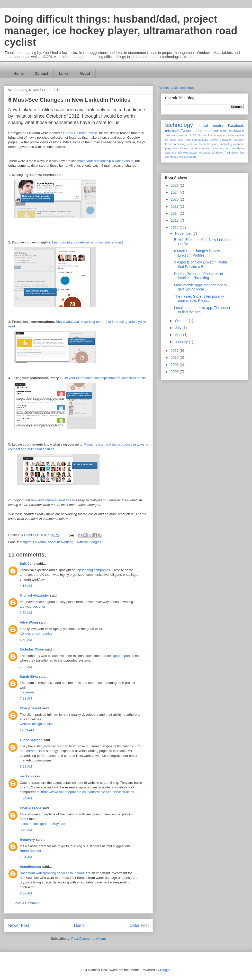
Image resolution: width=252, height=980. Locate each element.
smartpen (238, 148)
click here (184, 140)
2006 (175, 365)
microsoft (172, 131)
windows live (235, 153)
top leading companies (93, 570)
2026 (175, 185)
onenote (239, 144)
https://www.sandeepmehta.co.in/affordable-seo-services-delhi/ (88, 792)
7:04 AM (26, 857)
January (182, 342)
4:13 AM (26, 586)
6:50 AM (26, 640)
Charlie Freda (30, 808)
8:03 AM (26, 893)
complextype (200, 140)
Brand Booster (30, 851)
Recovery (27, 840)
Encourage (215, 135)
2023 (175, 199)
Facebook (236, 126)
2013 (175, 220)
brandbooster (31, 867)
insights (26, 542)
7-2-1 (193, 135)
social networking (60, 542)
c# (167, 140)
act (225, 135)
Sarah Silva (29, 677)
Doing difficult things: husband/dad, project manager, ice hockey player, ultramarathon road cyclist (121, 31)
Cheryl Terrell (30, 708)
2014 (175, 213)
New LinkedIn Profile (82, 133)
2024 (175, 192)
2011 (175, 351)
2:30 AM (26, 613)
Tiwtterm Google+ (88, 542)
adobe (198, 131)
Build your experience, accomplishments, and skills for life (103, 378)
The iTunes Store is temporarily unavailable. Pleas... (199, 299)
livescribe (213, 144)
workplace (172, 157)
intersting (179, 144)
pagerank (171, 148)
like (196, 144)
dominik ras (219, 131)
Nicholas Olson (32, 649)
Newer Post (19, 925)
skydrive (225, 148)
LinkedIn (39, 542)
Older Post (139, 925)
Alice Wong (29, 622)
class (173, 140)
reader (206, 148)
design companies (121, 656)
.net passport (180, 135)
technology (179, 125)
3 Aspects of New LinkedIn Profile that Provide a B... (201, 264)
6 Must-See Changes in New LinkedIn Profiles (197, 253)
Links (64, 73)
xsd (168, 135)
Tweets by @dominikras (176, 88)
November (184, 233)
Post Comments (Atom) (89, 939)
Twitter (186, 131)
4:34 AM (26, 798)
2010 (175, 357)
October (182, 321)
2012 (175, 228)
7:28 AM (26, 698)
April (179, 335)
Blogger (166, 970)
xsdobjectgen (187, 157)
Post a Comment (27, 903)
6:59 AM (26, 766)
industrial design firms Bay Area (43, 824)
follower (239, 140)
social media (211, 126)
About (85, 73)
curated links (36, 751)
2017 (175, 206)
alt (229, 135)
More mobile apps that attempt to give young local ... (200, 287)
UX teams (27, 692)
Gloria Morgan (31, 740)
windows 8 (236, 131)
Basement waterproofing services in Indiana (52, 873)
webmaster (190, 153)
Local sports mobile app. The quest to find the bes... (202, 310)
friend (169, 144)
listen (202, 144)
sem (215, 148)
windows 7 (219, 153)
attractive (238, 135)
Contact (41, 73)
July (179, 328)
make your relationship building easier (105, 161)
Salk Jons (28, 564)
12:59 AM (27, 730)
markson (27, 776)
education (226, 140)
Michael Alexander (34, 595)
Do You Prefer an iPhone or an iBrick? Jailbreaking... (199, 276)
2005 (175, 372)
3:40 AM (26, 830)
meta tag (226, 144)
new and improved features (51, 500)
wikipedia (205, 153)
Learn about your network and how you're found (88, 242)
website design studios (37, 724)
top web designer (33, 606)
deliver (214, 140)
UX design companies (36, 633)
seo (207, 131)
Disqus (202, 135)
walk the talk (174, 153)
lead (189, 144)
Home (19, 73)
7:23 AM (26, 667)
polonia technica (190, 148)
